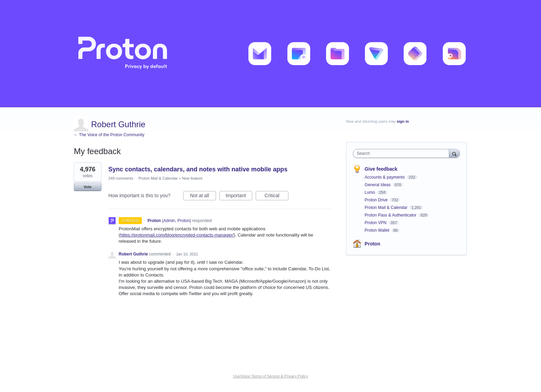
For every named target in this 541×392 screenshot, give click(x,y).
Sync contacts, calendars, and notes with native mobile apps (198, 169)
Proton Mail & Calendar (158, 178)
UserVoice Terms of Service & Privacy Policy (271, 376)
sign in (403, 121)
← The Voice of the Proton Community (109, 135)
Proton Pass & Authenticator (391, 215)
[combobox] (403, 153)
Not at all (203, 197)
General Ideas (378, 185)
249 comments (121, 178)
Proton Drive (377, 200)
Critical (277, 197)
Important (239, 197)
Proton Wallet (378, 230)
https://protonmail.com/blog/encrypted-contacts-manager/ (177, 235)
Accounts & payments (385, 177)
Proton (372, 244)
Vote (87, 187)
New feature (192, 178)
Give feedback (381, 169)
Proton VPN (376, 223)
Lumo (370, 192)
